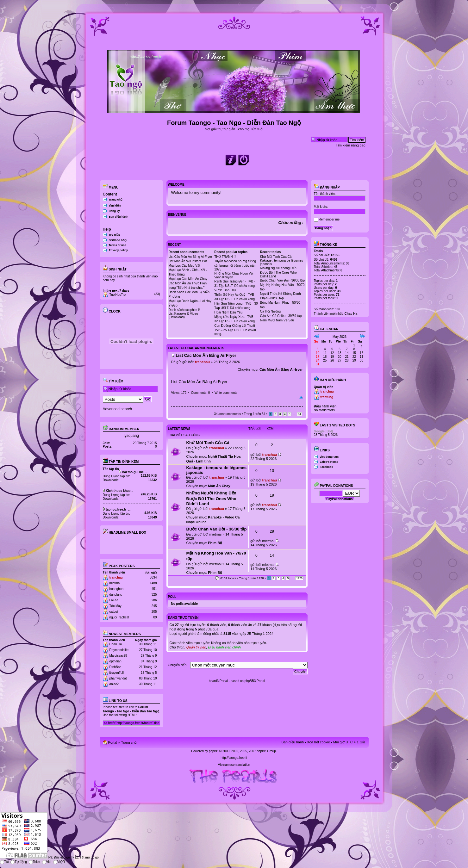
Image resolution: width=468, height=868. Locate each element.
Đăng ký (114, 211)
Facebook (327, 467)
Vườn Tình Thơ (225, 290)
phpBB (214, 751)
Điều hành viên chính (225, 647)
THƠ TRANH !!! (225, 257)
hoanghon (117, 589)
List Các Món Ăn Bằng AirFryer (190, 257)
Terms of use (118, 245)
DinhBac (115, 667)
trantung (327, 397)
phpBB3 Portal (255, 681)
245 (154, 606)
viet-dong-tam (329, 457)
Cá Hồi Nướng (270, 311)
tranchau (116, 577)
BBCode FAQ (118, 240)
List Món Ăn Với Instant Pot (188, 261)
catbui (114, 612)
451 (154, 589)
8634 (153, 577)
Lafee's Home (329, 462)
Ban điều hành (119, 217)
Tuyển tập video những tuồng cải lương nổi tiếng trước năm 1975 (235, 265)
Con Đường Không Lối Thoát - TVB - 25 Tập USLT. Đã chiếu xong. (236, 330)
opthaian (115, 661)
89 (155, 617)
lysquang (131, 436)
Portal (113, 742)
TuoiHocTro (118, 295)
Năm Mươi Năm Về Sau (277, 320)
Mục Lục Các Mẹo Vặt (184, 266)
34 (299, 414)
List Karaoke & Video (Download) (183, 315)
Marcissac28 (118, 656)
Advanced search (118, 409)
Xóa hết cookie (318, 742)
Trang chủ (116, 200)
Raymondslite (119, 650)
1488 (153, 583)
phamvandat (118, 678)
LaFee (114, 600)
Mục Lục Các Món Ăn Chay (188, 279)
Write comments (226, 393)
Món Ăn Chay (219, 486)
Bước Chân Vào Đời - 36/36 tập (282, 280)
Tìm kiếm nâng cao (350, 145)
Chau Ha (116, 644)
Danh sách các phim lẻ (185, 310)
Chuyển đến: (178, 665)
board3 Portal (218, 681)
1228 (299, 578)
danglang (116, 595)
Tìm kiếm (115, 206)
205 (154, 612)
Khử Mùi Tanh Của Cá (276, 257)
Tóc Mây (115, 606)
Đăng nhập (327, 187)
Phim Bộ (215, 543)
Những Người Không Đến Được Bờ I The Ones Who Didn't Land (278, 272)
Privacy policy (119, 250)
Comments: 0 (200, 393)
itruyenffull (117, 673)
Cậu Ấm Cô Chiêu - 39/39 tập (281, 316)
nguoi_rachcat (119, 617)
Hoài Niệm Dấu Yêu (228, 312)
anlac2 (114, 684)
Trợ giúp (115, 235)
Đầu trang (301, 397)
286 (154, 600)
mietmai (115, 583)
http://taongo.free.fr (234, 758)
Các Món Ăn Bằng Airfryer (281, 369)
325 (154, 595)
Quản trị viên (196, 647)
